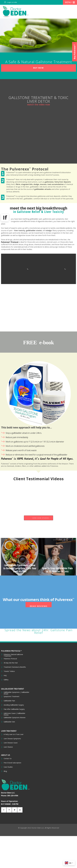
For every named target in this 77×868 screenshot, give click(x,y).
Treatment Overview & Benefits (15, 667)
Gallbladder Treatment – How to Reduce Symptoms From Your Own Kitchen (20, 568)
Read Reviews (39, 606)
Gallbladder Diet (9, 722)
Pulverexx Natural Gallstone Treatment (13, 655)
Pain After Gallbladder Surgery (14, 709)
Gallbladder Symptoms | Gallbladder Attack (16, 693)
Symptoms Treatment (11, 696)
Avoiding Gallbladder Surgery (14, 705)
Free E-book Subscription (12, 763)
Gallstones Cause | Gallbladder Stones (14, 714)
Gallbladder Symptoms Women (15, 718)
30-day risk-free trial (11, 663)
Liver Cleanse (8, 747)
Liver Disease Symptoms (12, 739)
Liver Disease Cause (11, 743)
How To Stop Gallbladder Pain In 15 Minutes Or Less (57, 570)
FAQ (5, 676)
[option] (20, 557)
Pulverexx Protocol (10, 659)
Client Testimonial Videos (39, 479)
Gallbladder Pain (9, 701)
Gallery (6, 680)
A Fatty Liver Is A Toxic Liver (14, 734)
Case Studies (8, 767)
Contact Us (8, 759)
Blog (5, 771)
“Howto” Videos (9, 671)
